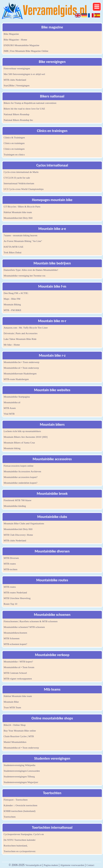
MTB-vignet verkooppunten (18, 679)
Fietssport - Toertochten (16, 800)
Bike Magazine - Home (15, 40)
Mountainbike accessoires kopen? (21, 477)
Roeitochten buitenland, (16, 846)
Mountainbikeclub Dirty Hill (18, 218)
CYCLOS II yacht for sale (17, 178)
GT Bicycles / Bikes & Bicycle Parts (22, 206)
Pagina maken (51, 865)
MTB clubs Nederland (15, 80)
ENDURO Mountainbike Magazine (21, 45)
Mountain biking (12, 448)
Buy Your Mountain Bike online (20, 731)
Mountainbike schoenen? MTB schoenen (24, 627)
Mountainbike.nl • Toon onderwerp (21, 368)
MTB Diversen (11, 558)
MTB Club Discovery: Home (18, 535)
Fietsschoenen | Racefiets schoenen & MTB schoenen (31, 621)
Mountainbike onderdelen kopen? (21, 483)
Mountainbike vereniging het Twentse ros (24, 276)
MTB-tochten (10, 569)
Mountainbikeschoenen (15, 633)
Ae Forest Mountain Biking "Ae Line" (23, 241)
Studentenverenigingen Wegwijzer (21, 782)
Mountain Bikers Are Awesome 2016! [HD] (26, 437)
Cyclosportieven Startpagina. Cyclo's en (24, 834)
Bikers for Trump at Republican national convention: (30, 103)
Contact (90, 865)
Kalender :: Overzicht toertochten (21, 805)
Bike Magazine (11, 34)
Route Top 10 (10, 604)
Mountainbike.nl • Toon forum (19, 667)
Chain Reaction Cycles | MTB (19, 736)
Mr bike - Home (12, 345)
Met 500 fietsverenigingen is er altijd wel (24, 74)
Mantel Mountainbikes (15, 742)
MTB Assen (10, 408)
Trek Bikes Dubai (13, 252)
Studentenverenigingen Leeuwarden (22, 771)
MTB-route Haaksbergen (16, 379)
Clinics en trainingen (14, 143)
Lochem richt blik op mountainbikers (22, 431)
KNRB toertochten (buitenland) (19, 811)
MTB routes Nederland (15, 592)
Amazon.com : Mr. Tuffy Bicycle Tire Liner (26, 328)
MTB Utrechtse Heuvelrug (17, 598)
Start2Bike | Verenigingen (17, 85)
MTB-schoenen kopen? (15, 644)
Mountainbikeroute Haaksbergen (20, 373)
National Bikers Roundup (16, 114)
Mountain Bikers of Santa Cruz (19, 443)
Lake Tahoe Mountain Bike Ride (20, 339)
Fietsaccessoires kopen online (19, 466)
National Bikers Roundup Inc (18, 120)
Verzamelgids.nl (33, 865)
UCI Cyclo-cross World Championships (24, 189)
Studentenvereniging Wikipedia (19, 765)
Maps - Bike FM (12, 299)
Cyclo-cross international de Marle (21, 172)
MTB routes (10, 564)
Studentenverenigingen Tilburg (19, 776)
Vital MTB (9, 414)
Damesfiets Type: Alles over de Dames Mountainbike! (31, 270)
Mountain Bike (11, 702)
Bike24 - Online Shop (15, 725)
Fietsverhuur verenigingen (17, 68)
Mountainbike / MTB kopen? (18, 662)
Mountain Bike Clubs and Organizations (24, 523)
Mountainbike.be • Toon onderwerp (21, 362)
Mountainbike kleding (15, 506)
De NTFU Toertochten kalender (20, 840)
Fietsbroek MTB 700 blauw (18, 500)
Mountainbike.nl (12, 402)
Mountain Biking (12, 304)
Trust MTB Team (12, 707)
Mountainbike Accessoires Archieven (22, 471)
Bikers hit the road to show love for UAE (24, 109)
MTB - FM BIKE (12, 310)
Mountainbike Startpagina (17, 397)
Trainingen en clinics (14, 154)
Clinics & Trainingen (14, 137)
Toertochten (10, 817)
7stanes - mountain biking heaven (21, 235)
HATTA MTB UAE (14, 247)
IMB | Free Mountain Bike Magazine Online (26, 51)
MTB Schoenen (12, 638)
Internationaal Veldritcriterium (19, 183)
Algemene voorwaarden (72, 865)
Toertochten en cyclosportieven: (20, 851)
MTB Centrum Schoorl (15, 673)
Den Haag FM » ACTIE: (16, 293)
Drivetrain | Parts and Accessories (21, 333)
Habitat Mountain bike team (18, 212)
